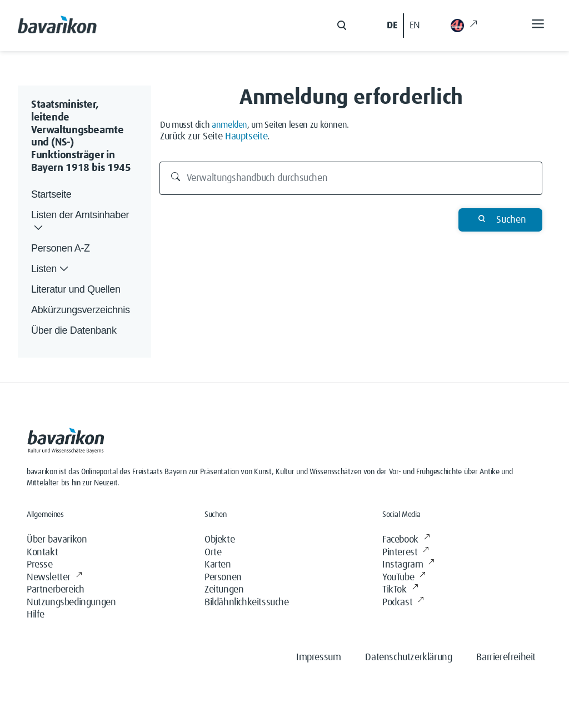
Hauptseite (246, 137)
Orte (213, 553)
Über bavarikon (57, 540)
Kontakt (42, 553)
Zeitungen (224, 590)
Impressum (318, 657)
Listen (51, 269)
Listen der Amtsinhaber (80, 222)
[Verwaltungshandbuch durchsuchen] (351, 178)
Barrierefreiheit (506, 657)
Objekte (219, 540)
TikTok (400, 590)
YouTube (404, 578)
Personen (223, 578)
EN (415, 26)
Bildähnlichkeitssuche (247, 603)
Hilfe (36, 615)
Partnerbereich (55, 590)
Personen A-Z (61, 248)
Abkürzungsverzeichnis (81, 310)
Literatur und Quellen (76, 289)
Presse (40, 565)
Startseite (51, 194)
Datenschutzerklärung (408, 657)
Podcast (403, 603)
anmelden (229, 125)
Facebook (406, 540)
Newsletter (54, 578)
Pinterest (406, 553)
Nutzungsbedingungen (71, 603)
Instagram (408, 565)
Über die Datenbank (74, 330)
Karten (218, 565)
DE (392, 26)
